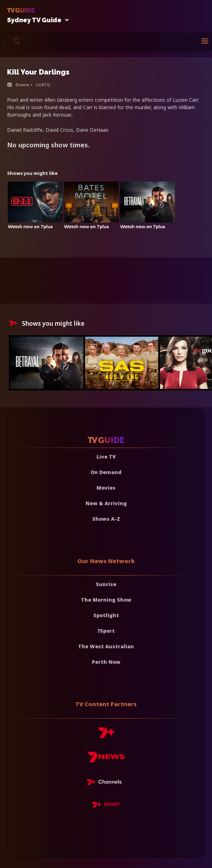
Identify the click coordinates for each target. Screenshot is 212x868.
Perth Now (106, 662)
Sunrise (106, 584)
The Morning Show (106, 600)
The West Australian (106, 646)
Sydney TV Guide (36, 20)
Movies (106, 488)
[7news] (106, 760)
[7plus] (106, 735)
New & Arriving (106, 503)
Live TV (106, 457)
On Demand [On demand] (106, 472)
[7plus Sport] (106, 806)
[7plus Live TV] (106, 783)
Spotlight (106, 615)
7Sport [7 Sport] (106, 631)
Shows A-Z (106, 519)
